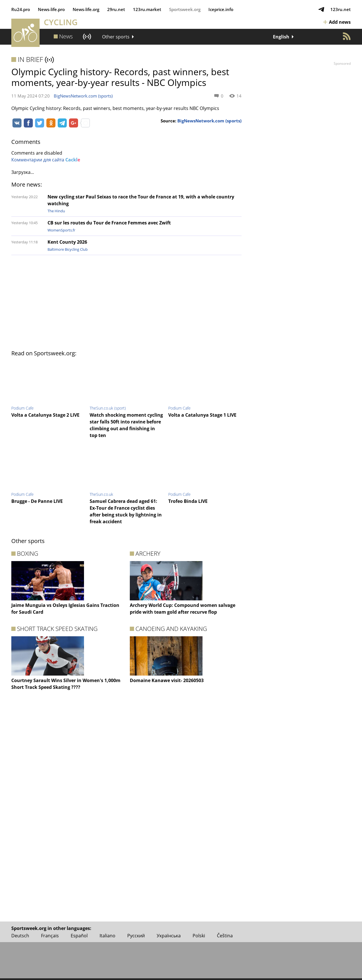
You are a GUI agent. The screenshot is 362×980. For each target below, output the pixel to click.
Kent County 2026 (67, 242)
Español (79, 936)
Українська (169, 936)
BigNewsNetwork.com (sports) (83, 96)
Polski (199, 936)
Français (50, 936)
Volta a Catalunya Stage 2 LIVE (45, 415)
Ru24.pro (21, 9)
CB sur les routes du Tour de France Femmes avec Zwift (109, 223)
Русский (136, 936)
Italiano (107, 936)
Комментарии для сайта (46, 160)
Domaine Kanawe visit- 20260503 (167, 680)
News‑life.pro (51, 9)
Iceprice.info (221, 9)
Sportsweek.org (185, 9)
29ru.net (116, 9)
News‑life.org (86, 9)
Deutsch (20, 936)
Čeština (225, 936)
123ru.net (341, 9)
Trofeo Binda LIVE (188, 501)
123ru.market (147, 9)
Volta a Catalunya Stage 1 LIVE (202, 415)
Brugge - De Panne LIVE (37, 501)
